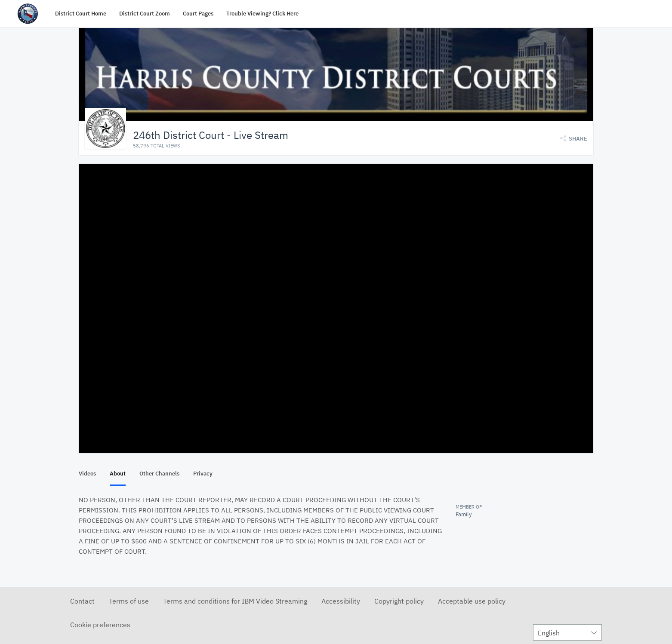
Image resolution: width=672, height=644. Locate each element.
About (118, 473)
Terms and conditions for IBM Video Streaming (235, 601)
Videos (87, 473)
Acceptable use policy (472, 601)
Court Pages (198, 14)
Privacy (203, 473)
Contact (82, 601)
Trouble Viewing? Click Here (262, 14)
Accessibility (341, 601)
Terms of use (129, 601)
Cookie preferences (100, 624)
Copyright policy (399, 601)
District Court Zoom (145, 14)
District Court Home (81, 14)
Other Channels (159, 473)
